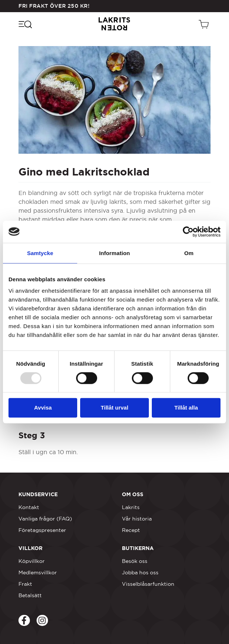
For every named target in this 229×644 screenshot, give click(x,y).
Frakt (25, 584)
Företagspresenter (42, 530)
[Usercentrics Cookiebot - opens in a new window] (188, 232)
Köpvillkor (32, 561)
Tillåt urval (115, 408)
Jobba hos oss (140, 572)
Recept (131, 530)
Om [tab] (189, 253)
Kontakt (29, 507)
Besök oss (135, 561)
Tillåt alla (186, 408)
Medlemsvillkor (38, 572)
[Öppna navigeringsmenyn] (25, 24)
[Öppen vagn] (205, 24)
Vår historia (137, 519)
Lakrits (131, 507)
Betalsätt (30, 595)
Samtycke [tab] (40, 253)
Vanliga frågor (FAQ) (45, 519)
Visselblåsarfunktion (148, 584)
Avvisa (43, 408)
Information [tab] (115, 253)
